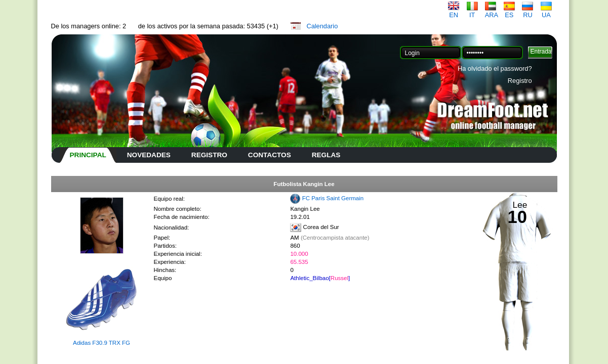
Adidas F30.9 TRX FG (102, 343)
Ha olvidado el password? (495, 69)
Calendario (322, 26)
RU (528, 12)
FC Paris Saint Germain (333, 198)
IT (472, 12)
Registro (520, 81)
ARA (492, 12)
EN (454, 12)
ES (509, 12)
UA (546, 12)
